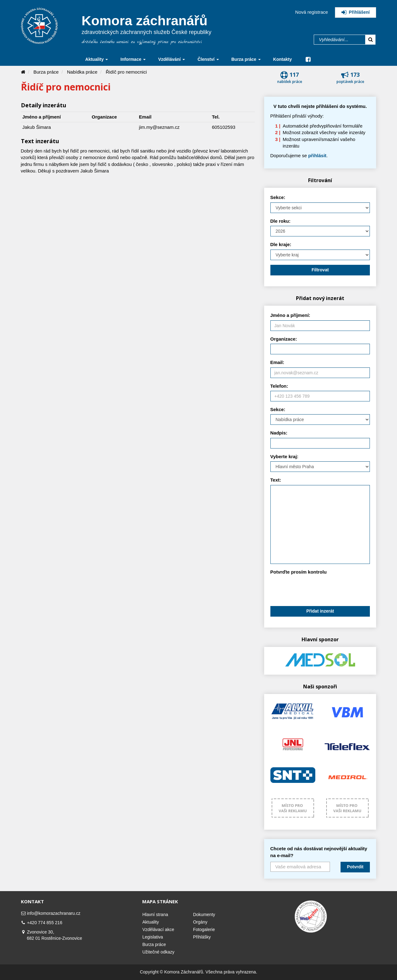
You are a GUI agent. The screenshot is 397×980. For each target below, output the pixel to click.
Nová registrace (312, 12)
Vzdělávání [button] (172, 59)
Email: (277, 362)
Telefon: (279, 386)
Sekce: (278, 197)
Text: (276, 480)
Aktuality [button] (97, 59)
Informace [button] (133, 59)
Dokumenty (204, 915)
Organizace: (284, 339)
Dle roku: (281, 221)
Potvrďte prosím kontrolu (299, 572)
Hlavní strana (155, 915)
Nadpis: (279, 433)
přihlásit (317, 155)
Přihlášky (202, 937)
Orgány (200, 922)
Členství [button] (208, 59)
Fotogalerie (204, 929)
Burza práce (46, 72)
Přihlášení (356, 12)
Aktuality (150, 922)
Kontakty (283, 59)
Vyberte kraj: (284, 456)
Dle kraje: (281, 244)
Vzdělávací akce (158, 929)
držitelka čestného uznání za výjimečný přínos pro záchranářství (142, 42)
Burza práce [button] (246, 59)
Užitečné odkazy (158, 952)
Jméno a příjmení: (290, 315)
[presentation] (318, 589)
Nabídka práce (82, 72)
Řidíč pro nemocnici (126, 72)
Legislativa (153, 937)
